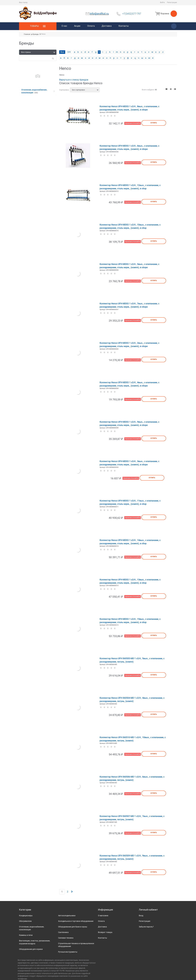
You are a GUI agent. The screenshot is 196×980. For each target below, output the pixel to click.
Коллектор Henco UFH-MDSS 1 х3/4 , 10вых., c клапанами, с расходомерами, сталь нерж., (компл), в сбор (130, 226)
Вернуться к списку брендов (74, 80)
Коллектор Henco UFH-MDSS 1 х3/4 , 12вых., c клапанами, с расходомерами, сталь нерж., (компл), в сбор (130, 187)
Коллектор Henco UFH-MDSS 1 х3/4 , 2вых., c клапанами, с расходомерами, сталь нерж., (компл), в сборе (129, 345)
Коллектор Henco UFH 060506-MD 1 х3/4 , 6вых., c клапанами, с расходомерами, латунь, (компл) (132, 778)
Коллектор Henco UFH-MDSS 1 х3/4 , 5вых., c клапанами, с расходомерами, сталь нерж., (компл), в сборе (129, 266)
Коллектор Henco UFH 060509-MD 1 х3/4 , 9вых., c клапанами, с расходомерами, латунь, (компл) (132, 857)
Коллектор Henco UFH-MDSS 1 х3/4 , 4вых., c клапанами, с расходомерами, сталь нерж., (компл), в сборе (129, 384)
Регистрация (172, 2)
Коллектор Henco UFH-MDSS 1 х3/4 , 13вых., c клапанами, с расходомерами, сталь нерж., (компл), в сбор (130, 581)
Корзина (166, 14)
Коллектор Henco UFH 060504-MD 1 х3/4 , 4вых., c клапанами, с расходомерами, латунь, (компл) (132, 700)
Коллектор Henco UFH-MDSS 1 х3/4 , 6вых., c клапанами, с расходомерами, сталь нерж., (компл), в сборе (129, 147)
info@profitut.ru (99, 14)
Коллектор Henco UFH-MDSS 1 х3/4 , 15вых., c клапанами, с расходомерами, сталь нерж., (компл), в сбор (130, 621)
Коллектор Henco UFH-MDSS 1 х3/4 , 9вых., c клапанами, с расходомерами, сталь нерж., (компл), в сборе (129, 424)
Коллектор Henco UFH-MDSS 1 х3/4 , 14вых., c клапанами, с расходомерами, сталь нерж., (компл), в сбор (130, 542)
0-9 (69, 52)
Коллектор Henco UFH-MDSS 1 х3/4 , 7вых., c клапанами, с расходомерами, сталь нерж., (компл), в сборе (129, 305)
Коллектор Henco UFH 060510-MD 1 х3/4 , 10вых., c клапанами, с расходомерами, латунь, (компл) (133, 739)
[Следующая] (72, 892)
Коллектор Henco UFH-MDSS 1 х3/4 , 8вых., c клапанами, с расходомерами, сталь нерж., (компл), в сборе (129, 108)
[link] (167, 89)
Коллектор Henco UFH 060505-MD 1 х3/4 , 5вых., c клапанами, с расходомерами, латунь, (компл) (132, 660)
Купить (154, 123)
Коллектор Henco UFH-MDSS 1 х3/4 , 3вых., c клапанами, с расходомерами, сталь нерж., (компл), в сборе (129, 463)
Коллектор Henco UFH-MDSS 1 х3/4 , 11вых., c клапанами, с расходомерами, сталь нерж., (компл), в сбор (130, 502)
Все (62, 52)
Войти (162, 2)
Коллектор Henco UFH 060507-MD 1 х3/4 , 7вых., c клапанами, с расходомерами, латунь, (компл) (132, 818)
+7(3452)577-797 (132, 14)
